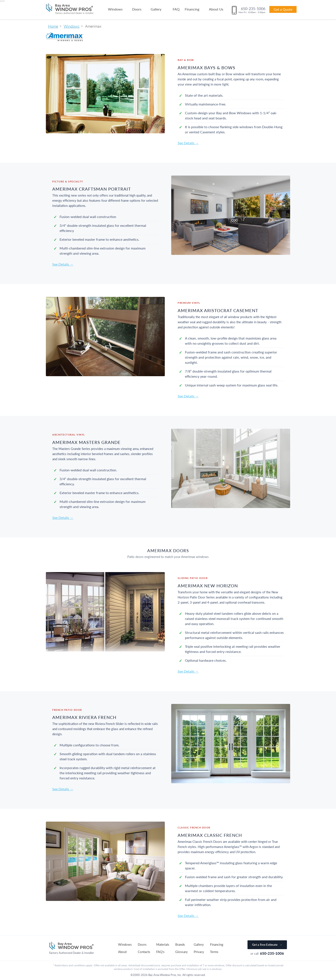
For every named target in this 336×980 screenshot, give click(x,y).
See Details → (188, 143)
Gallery (156, 9)
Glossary (181, 952)
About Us (216, 9)
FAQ (176, 9)
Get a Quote (283, 9)
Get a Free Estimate (267, 945)
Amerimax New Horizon (208, 586)
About (122, 952)
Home (53, 26)
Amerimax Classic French (210, 835)
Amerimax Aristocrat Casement (218, 310)
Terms (214, 952)
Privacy (199, 952)
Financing (192, 9)
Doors (137, 9)
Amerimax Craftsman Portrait (92, 189)
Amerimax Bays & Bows (206, 68)
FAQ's (160, 952)
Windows (115, 9)
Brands (180, 944)
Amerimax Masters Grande (86, 442)
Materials (163, 944)
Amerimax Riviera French (84, 717)
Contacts (144, 952)
